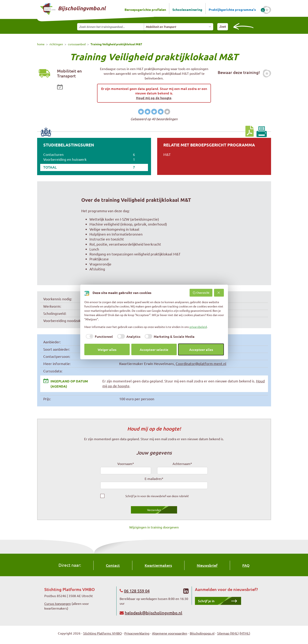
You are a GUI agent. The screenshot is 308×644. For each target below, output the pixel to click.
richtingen (56, 44)
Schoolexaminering (187, 10)
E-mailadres (154, 478)
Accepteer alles (201, 349)
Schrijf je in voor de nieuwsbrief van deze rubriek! (157, 496)
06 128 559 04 (137, 591)
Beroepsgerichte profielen (145, 10)
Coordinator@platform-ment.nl (201, 363)
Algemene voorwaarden (170, 633)
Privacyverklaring (137, 633)
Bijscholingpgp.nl (202, 633)
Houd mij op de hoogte (154, 98)
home (41, 44)
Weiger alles (107, 349)
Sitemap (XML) (228, 633)
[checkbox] (99, 336)
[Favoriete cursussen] (267, 10)
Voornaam (126, 464)
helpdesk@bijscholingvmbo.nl (153, 613)
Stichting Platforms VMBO (102, 633)
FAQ (246, 565)
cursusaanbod (77, 44)
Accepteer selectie (154, 349)
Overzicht (201, 293)
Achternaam (182, 464)
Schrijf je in (206, 601)
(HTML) (245, 633)
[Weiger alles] (219, 293)
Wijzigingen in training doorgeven (154, 527)
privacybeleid (198, 327)
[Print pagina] (262, 132)
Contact (113, 565)
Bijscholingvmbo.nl (73, 9)
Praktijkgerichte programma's (232, 10)
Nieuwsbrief (207, 565)
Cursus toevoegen (58, 603)
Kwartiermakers (158, 565)
